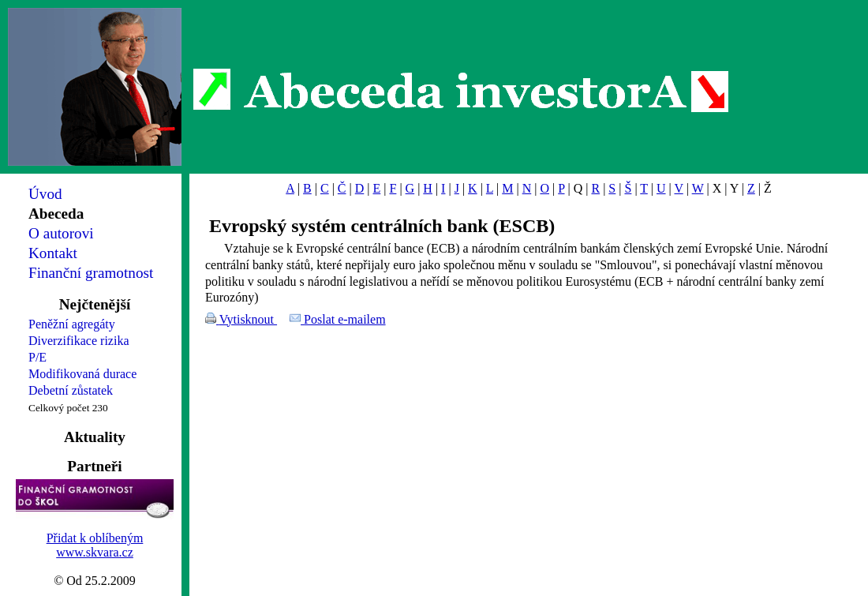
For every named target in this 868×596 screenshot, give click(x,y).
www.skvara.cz (95, 552)
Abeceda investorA (461, 91)
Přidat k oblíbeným (95, 538)
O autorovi (61, 233)
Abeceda (56, 214)
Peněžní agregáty (72, 324)
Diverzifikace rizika (79, 341)
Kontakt (53, 253)
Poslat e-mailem (345, 319)
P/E (37, 357)
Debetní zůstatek (71, 390)
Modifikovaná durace (82, 374)
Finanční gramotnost (91, 273)
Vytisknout (248, 319)
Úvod (45, 194)
